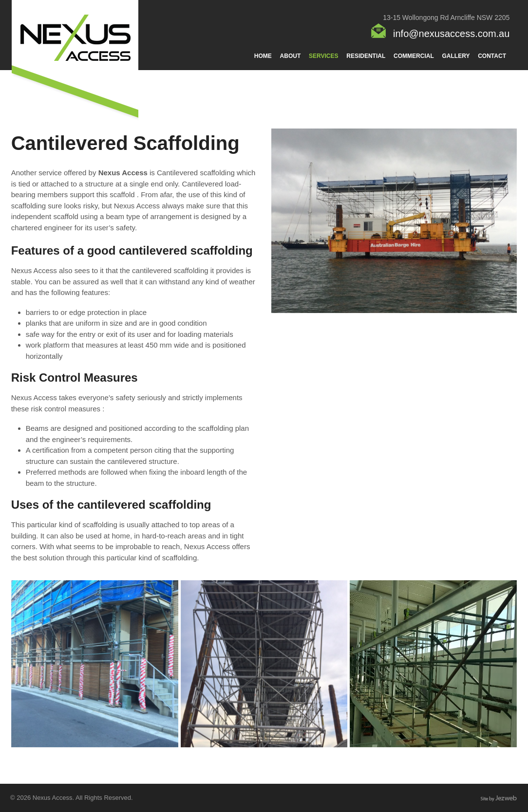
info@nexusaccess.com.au (451, 34)
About (291, 56)
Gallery (456, 56)
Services (323, 56)
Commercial (414, 56)
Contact (492, 56)
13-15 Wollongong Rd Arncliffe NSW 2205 (446, 18)
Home (263, 56)
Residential (366, 56)
